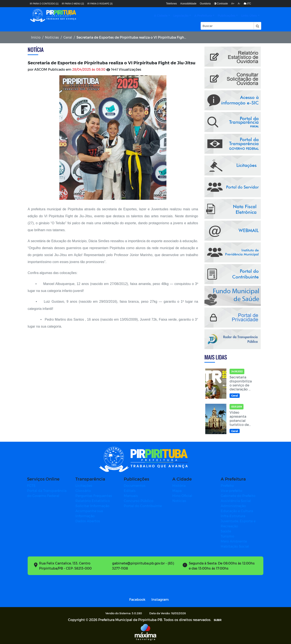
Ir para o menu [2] (73, 4)
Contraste (221, 4)
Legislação (181, 16)
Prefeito (227, 485)
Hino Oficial (182, 496)
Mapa (177, 491)
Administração (233, 506)
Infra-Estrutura (233, 516)
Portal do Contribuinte (143, 506)
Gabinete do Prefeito (238, 496)
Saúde (226, 531)
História (179, 485)
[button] (257, 26)
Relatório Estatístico (93, 501)
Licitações (84, 485)
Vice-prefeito (231, 491)
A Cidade (161, 16)
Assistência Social (236, 501)
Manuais (131, 496)
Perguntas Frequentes (94, 496)
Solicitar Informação (92, 506)
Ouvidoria (205, 4)
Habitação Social (235, 546)
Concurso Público (139, 501)
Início (36, 37)
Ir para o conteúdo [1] (44, 4)
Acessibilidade (188, 4)
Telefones (171, 4)
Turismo (227, 536)
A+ (233, 4)
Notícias (52, 37)
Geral (68, 37)
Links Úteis (249, 16)
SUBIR (218, 620)
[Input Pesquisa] (227, 26)
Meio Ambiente (234, 541)
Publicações (227, 16)
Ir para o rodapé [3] (100, 4)
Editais (130, 491)
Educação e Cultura (237, 511)
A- (239, 4)
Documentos (135, 485)
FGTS (31, 485)
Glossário (83, 491)
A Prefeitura (203, 16)
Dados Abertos (88, 521)
